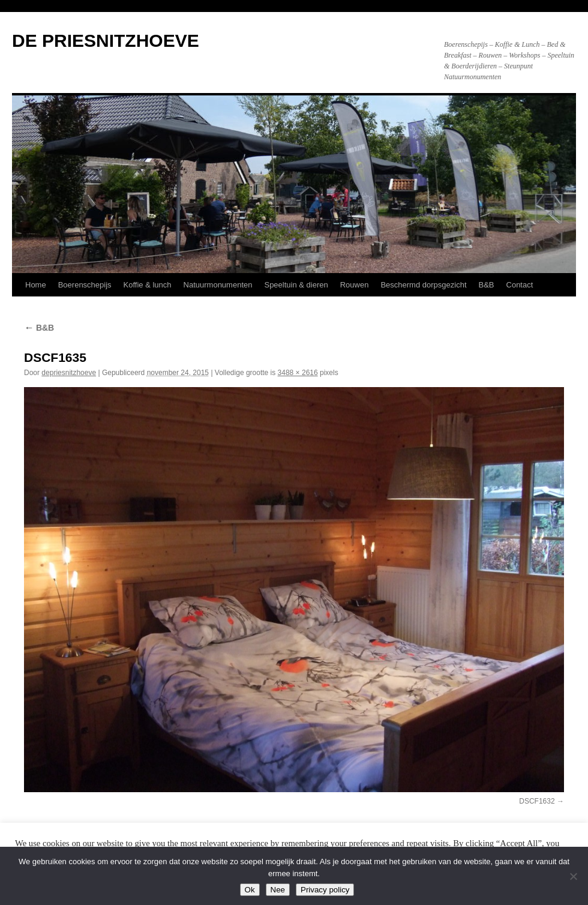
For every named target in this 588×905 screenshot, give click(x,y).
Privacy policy (325, 890)
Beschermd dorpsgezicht (423, 285)
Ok (250, 890)
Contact (520, 285)
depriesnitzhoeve (69, 373)
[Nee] (573, 876)
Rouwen (355, 285)
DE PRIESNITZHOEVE (106, 41)
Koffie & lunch (148, 285)
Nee (278, 890)
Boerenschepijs (85, 285)
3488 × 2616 (298, 373)
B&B (487, 285)
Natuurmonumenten (218, 285)
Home (36, 285)
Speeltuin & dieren (296, 285)
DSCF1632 (537, 801)
